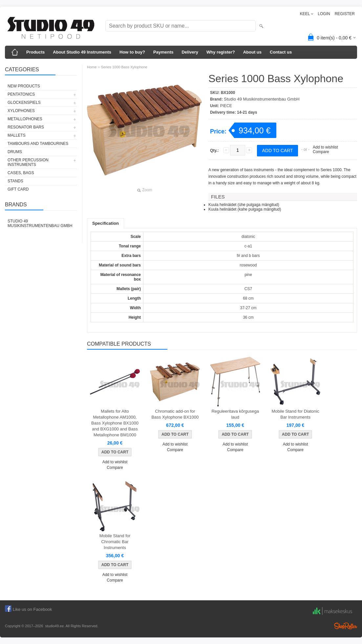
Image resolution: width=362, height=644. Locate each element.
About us (252, 52)
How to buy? (132, 52)
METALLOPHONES (25, 119)
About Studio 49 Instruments (82, 52)
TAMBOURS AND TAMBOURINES (38, 144)
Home (92, 67)
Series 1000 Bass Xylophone (124, 67)
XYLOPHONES (21, 111)
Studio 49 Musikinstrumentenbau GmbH (40, 223)
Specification (106, 223)
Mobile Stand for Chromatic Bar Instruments (115, 542)
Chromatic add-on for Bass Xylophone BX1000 (175, 414)
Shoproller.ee (346, 626)
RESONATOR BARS (26, 127)
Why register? (221, 52)
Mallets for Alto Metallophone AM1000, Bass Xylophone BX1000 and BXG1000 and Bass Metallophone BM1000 (115, 423)
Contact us (281, 52)
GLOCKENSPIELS (24, 103)
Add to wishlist (325, 147)
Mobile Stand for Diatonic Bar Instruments (295, 414)
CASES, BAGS (21, 173)
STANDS (15, 181)
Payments (163, 52)
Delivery (190, 52)
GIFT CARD (18, 189)
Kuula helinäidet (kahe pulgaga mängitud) (245, 209)
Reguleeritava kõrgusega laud (235, 414)
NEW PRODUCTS (24, 86)
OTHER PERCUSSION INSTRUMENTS (28, 162)
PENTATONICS (21, 94)
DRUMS (15, 152)
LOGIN (324, 14)
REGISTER (345, 14)
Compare (321, 152)
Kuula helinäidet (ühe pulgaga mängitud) (244, 205)
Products (35, 52)
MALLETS (17, 135)
